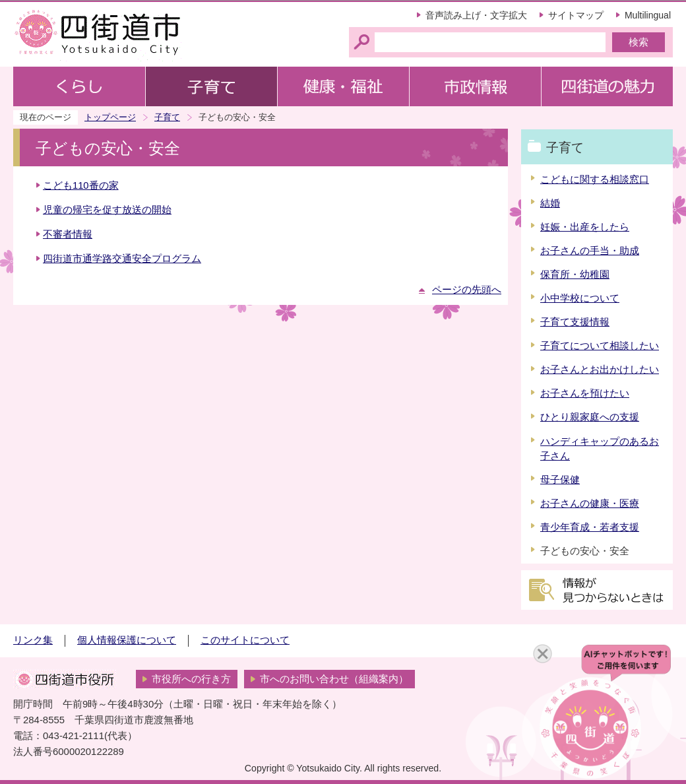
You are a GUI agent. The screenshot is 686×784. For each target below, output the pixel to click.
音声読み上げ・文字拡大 (476, 15)
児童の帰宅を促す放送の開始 (107, 210)
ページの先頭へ (467, 290)
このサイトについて (245, 640)
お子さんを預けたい (585, 393)
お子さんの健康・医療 (590, 504)
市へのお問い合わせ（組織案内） (334, 679)
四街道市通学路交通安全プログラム (122, 259)
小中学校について (580, 298)
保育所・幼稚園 (575, 275)
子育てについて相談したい (600, 346)
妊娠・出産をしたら (585, 227)
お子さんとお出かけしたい (600, 370)
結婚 (550, 203)
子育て (167, 117)
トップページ (110, 117)
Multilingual (648, 15)
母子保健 (560, 480)
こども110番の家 (81, 185)
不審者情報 (68, 234)
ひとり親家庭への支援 (590, 417)
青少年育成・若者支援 (590, 527)
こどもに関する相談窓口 (595, 180)
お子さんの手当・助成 (590, 251)
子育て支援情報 (575, 322)
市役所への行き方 (191, 679)
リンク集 (33, 640)
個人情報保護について (127, 640)
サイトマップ (576, 15)
